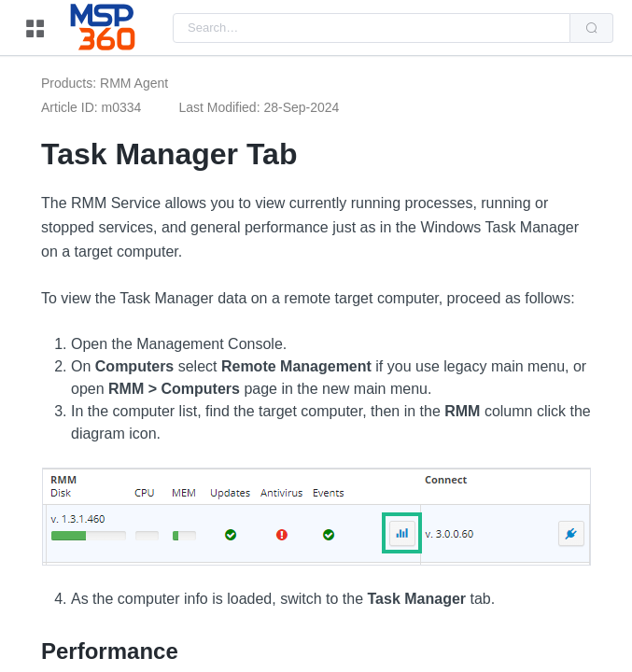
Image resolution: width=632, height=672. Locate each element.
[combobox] (372, 28)
